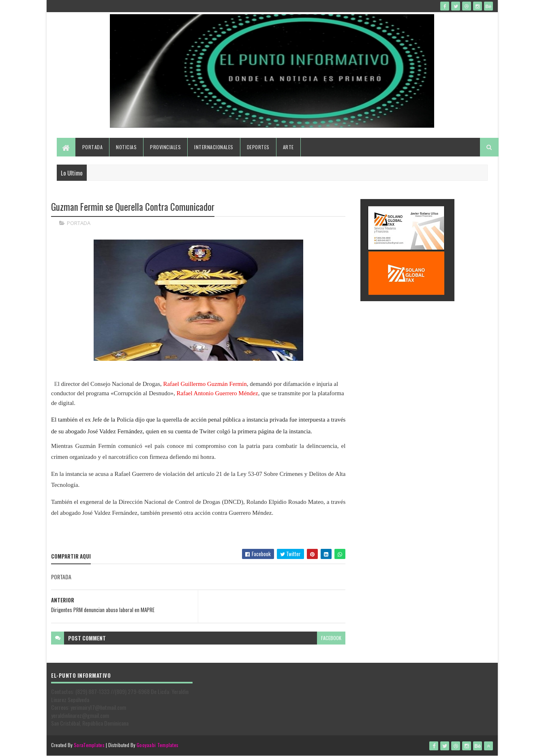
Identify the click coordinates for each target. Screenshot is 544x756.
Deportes (258, 147)
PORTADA (79, 223)
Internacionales (214, 147)
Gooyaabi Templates (157, 745)
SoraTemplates (89, 745)
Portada (93, 147)
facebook (331, 638)
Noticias (126, 147)
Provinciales (165, 147)
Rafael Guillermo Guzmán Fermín (204, 384)
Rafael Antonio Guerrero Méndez (217, 393)
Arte (288, 147)
